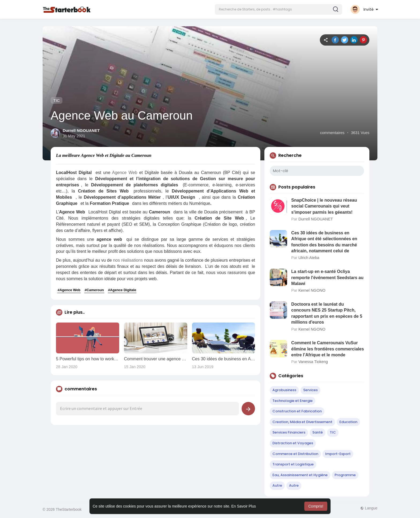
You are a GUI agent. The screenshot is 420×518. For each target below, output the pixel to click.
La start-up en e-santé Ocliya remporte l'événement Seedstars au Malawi (327, 277)
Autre (277, 485)
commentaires (332, 133)
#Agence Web (69, 290)
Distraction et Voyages (293, 443)
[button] (278, 9)
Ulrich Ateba (309, 258)
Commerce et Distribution (295, 454)
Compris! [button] (316, 506)
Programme (345, 475)
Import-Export (338, 454)
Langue (369, 508)
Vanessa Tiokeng (313, 362)
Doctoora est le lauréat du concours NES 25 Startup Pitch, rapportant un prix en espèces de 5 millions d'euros (327, 313)
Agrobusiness (284, 390)
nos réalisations (128, 260)
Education (348, 422)
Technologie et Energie (292, 401)
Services (310, 390)
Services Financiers (289, 432)
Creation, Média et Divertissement (302, 422)
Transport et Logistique (293, 464)
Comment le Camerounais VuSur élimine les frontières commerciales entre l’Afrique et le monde (327, 349)
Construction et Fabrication (297, 411)
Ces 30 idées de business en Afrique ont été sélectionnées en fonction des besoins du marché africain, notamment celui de (324, 242)
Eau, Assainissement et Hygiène (300, 475)
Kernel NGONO (312, 290)
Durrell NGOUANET (81, 130)
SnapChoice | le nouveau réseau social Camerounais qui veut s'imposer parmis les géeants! (324, 206)
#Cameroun (94, 290)
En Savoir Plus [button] (243, 506)
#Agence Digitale (122, 290)
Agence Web (125, 173)
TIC (57, 100)
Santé (318, 432)
